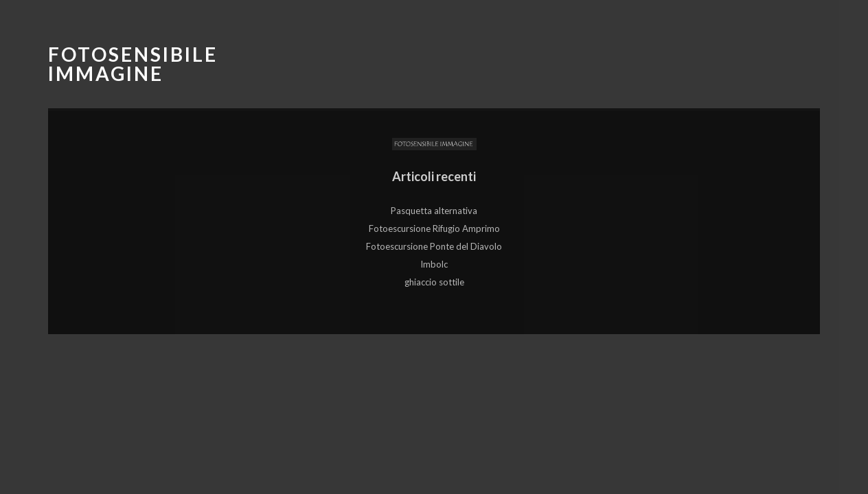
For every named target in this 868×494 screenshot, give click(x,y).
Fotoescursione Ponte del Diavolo (434, 246)
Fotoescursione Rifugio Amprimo (434, 228)
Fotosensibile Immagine (133, 64)
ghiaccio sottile (434, 282)
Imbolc (434, 264)
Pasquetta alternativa (434, 211)
